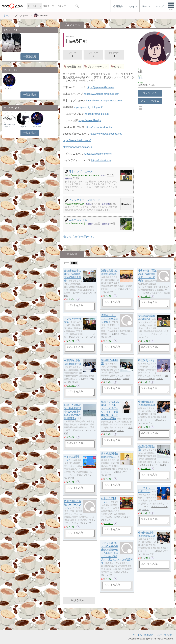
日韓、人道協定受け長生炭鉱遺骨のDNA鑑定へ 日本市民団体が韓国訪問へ (73, 412)
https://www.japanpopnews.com (104, 100)
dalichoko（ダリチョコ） (9, 125)
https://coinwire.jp (101, 160)
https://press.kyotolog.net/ (88, 107)
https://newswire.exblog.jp (77, 147)
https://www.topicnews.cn (98, 154)
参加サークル (114, 55)
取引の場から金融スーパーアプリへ (73, 505)
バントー (9, 88)
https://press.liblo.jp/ (90, 120)
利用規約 (149, 635)
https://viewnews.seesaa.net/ (106, 134)
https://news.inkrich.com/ (77, 140)
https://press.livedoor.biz (99, 127)
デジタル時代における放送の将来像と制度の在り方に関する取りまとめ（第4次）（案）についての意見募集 (117, 553)
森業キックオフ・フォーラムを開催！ (110, 319)
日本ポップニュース (82, 293)
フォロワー (93, 55)
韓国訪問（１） (147, 361)
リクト (23, 126)
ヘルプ (159, 635)
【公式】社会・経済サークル (11, 49)
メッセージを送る (150, 101)
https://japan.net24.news (101, 87)
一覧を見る (30, 56)
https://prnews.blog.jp (97, 114)
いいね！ (72, 299)
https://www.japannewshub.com (101, 94)
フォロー (72, 55)
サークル (137, 635)
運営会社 (169, 635)
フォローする (150, 93)
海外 (140, 78)
